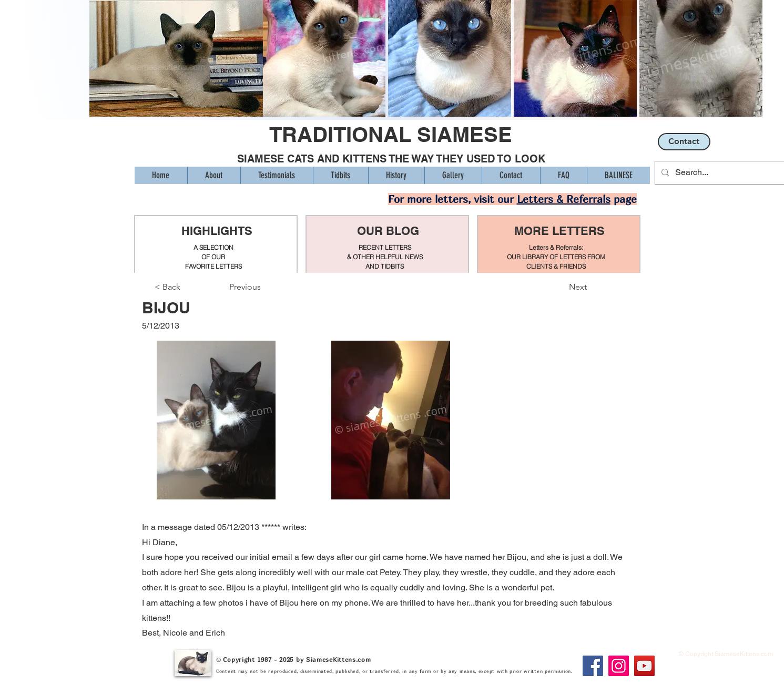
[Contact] (684, 142)
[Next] (561, 287)
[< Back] (189, 287)
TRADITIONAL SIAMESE (391, 134)
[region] (216, 244)
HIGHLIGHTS (216, 231)
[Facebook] (593, 666)
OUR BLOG (388, 231)
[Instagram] (619, 666)
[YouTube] (644, 666)
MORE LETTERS (559, 231)
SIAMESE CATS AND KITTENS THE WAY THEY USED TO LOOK (391, 159)
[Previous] (264, 287)
